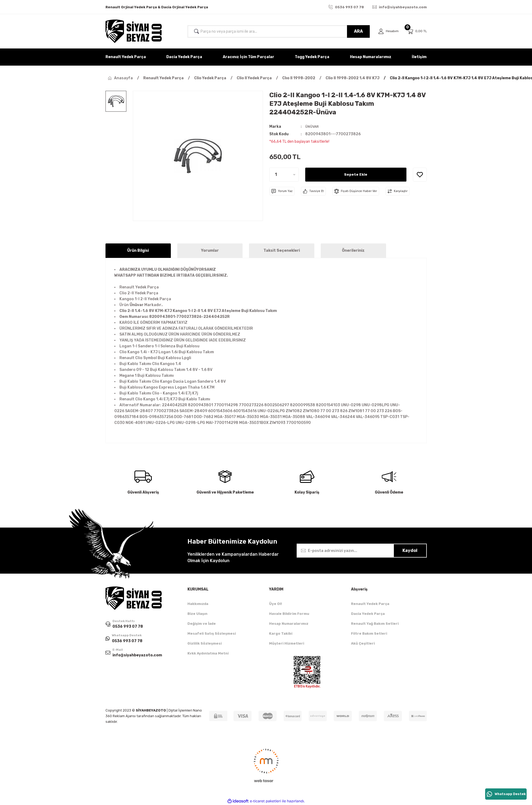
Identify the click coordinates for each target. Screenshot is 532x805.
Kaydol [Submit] (410, 550)
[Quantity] (284, 175)
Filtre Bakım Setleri (369, 633)
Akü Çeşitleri (363, 643)
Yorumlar (210, 251)
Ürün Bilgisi (138, 251)
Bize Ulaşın (197, 614)
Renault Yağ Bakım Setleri (375, 624)
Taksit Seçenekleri (282, 251)
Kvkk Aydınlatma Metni (208, 653)
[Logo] (134, 31)
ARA (356, 31)
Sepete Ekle (356, 174)
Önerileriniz (353, 251)
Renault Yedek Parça (370, 604)
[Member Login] (387, 31)
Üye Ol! (276, 604)
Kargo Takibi (281, 633)
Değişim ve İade (202, 624)
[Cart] (417, 31)
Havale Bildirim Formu (289, 614)
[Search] (278, 31)
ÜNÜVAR (313, 127)
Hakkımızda (198, 604)
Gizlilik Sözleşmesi (205, 643)
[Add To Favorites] (420, 175)
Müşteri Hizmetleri (287, 643)
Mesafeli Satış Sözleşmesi (212, 633)
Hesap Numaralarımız (289, 624)
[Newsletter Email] (362, 551)
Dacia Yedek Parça (368, 614)
